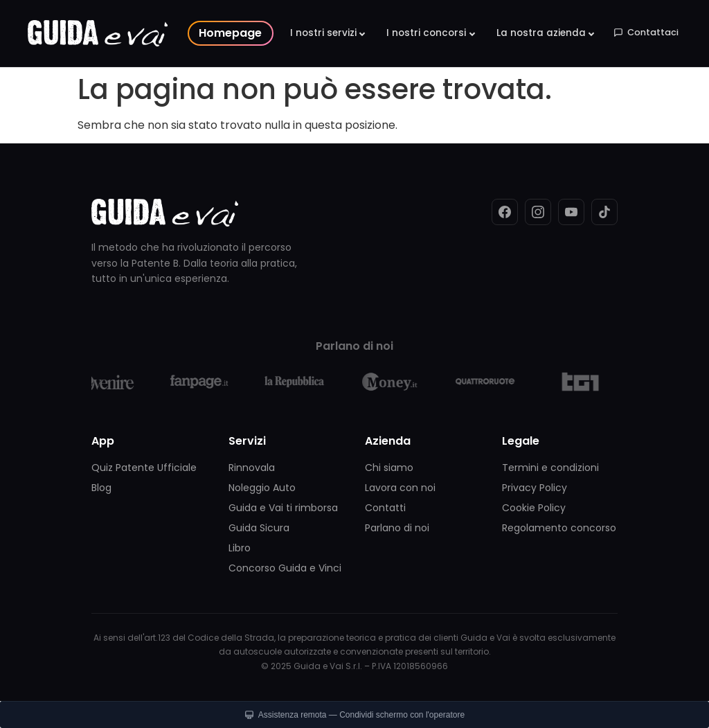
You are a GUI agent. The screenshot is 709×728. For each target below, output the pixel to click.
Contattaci (646, 32)
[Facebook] (505, 212)
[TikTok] (604, 212)
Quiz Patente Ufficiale (144, 468)
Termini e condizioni (550, 468)
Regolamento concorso (559, 528)
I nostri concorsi (426, 33)
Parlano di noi (397, 528)
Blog (101, 488)
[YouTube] (571, 212)
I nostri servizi (323, 33)
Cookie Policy (534, 508)
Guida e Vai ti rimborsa (283, 508)
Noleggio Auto (262, 488)
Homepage (230, 33)
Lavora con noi (400, 488)
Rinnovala (252, 468)
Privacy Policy (535, 488)
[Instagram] (538, 212)
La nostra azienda (541, 33)
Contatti (385, 508)
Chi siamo (389, 468)
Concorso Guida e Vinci (285, 568)
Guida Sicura (259, 528)
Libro (240, 548)
